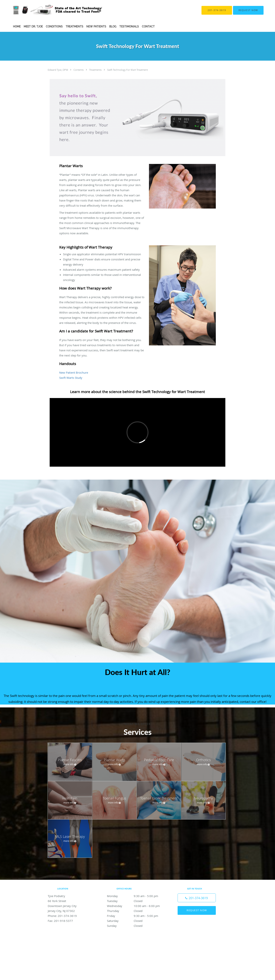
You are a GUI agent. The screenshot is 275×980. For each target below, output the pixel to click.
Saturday (137, 921)
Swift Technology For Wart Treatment (127, 70)
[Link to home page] (51, 10)
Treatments (96, 70)
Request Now (197, 910)
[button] (248, 10)
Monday (137, 896)
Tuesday (137, 901)
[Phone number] (197, 898)
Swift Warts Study (71, 378)
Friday (137, 916)
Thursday (137, 911)
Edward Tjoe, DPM (58, 70)
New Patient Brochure (74, 372)
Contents (79, 70)
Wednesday (137, 906)
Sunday (137, 926)
